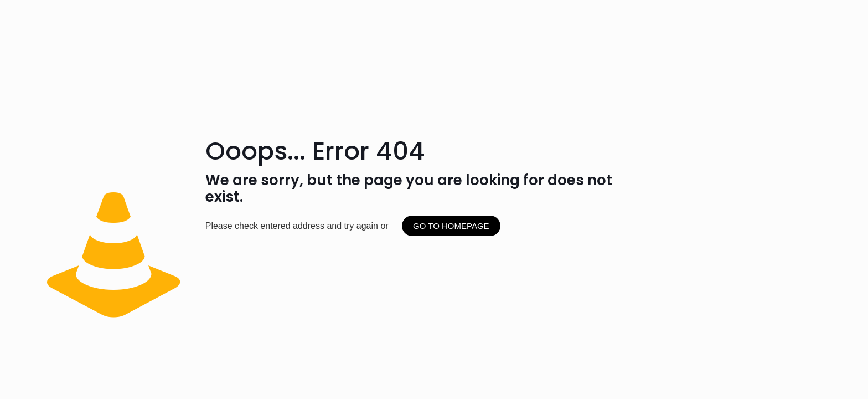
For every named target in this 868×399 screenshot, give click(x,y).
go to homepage (451, 226)
